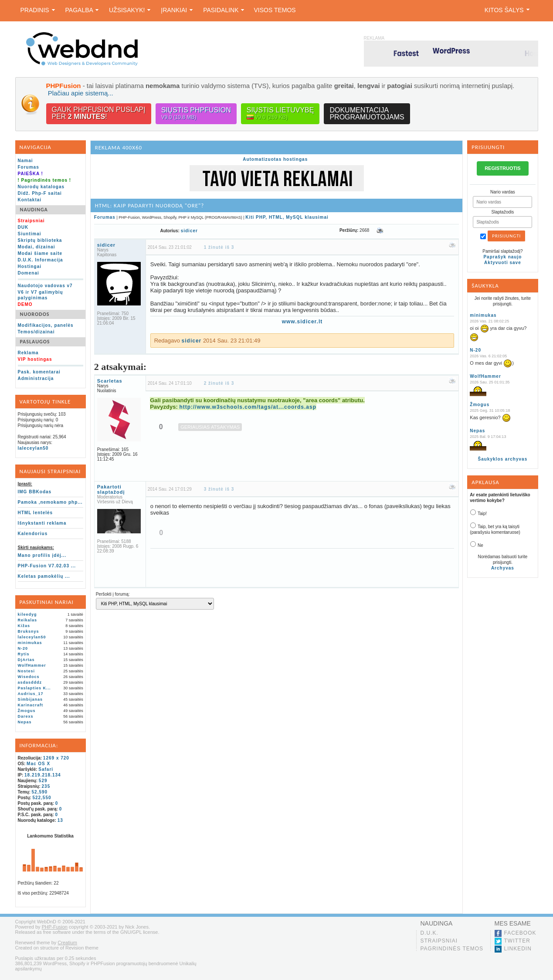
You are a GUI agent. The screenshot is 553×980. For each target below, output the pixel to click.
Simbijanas (31, 699)
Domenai (29, 273)
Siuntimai (30, 234)
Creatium (67, 943)
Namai (25, 161)
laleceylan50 (33, 448)
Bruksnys (29, 631)
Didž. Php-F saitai (40, 193)
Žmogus (27, 711)
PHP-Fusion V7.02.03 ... (47, 566)
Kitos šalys (507, 10)
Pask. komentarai (39, 372)
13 (60, 820)
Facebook (520, 933)
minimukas (30, 643)
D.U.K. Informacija (41, 260)
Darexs (26, 716)
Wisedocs (29, 677)
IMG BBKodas (35, 492)
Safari (46, 769)
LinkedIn (518, 949)
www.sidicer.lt (302, 322)
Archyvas (503, 568)
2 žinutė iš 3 (219, 383)
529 (43, 781)
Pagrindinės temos (452, 949)
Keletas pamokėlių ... (44, 576)
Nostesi (27, 671)
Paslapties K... (34, 688)
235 (46, 786)
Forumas (29, 167)
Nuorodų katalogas (41, 187)
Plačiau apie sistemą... (81, 93)
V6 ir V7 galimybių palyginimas (41, 295)
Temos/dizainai (36, 332)
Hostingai (30, 266)
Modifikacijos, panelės (46, 325)
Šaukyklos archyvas (503, 459)
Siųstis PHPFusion (196, 114)
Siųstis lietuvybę (280, 114)
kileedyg (27, 614)
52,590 (40, 792)
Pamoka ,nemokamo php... (50, 502)
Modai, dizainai (37, 247)
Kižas (24, 626)
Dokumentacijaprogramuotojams (367, 114)
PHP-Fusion (55, 927)
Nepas (25, 722)
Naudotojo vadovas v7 (45, 286)
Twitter (517, 941)
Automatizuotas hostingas (275, 159)
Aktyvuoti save (503, 263)
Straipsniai (439, 941)
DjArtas (26, 660)
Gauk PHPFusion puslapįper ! (99, 113)
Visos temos (275, 10)
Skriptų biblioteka (40, 240)
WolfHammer (32, 665)
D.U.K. (429, 933)
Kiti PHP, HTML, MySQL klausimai (287, 217)
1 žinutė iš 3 (219, 247)
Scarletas (110, 381)
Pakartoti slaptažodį (111, 489)
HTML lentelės (36, 513)
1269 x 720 (56, 758)
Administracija (36, 378)
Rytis (24, 654)
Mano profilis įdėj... (42, 555)
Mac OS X (38, 764)
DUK (23, 227)
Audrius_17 (31, 694)
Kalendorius (33, 534)
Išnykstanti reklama (42, 523)
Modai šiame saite (40, 253)
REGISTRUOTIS (503, 168)
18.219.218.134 (43, 775)
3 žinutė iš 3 (219, 489)
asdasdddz (30, 682)
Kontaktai (30, 200)
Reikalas (28, 620)
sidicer (189, 231)
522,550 (42, 798)
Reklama (28, 353)
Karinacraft (31, 705)
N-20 (23, 648)
